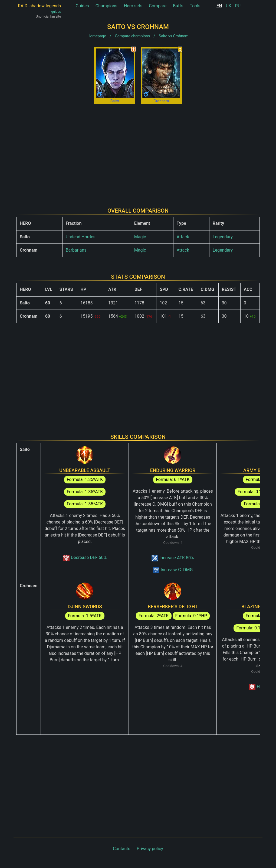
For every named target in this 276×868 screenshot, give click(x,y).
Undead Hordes (81, 237)
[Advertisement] (138, 151)
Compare (158, 6)
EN (219, 6)
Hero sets (133, 6)
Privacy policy (150, 849)
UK (228, 6)
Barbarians (76, 250)
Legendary (223, 237)
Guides (82, 6)
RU (238, 6)
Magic (140, 237)
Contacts (121, 849)
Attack (183, 237)
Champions (106, 6)
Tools (195, 6)
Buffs (178, 6)
